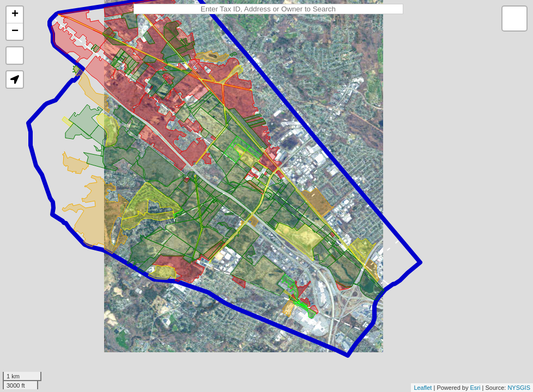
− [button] (15, 32)
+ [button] (15, 15)
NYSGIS (519, 388)
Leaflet (423, 388)
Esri (476, 388)
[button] (15, 79)
